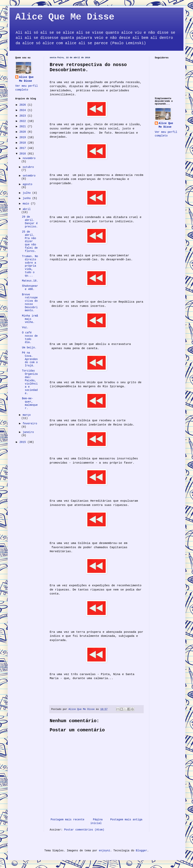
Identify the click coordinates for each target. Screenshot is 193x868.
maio (27, 204)
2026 (24, 105)
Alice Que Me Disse (65, 17)
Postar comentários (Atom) (84, 830)
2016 (24, 154)
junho (27, 198)
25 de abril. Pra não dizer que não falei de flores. (30, 241)
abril (27, 209)
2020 (24, 132)
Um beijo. (29, 348)
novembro (29, 158)
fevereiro (30, 424)
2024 (24, 110)
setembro (29, 176)
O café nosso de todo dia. (30, 337)
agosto (27, 184)
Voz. (25, 327)
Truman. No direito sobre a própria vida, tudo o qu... (30, 266)
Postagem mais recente (67, 820)
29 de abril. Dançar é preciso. (30, 222)
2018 (24, 143)
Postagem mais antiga (126, 820)
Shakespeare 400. (30, 288)
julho (27, 193)
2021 (24, 127)
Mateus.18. (30, 281)
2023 (24, 116)
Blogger (142, 851)
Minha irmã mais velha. (30, 319)
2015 (24, 442)
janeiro (28, 432)
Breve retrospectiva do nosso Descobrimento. (30, 303)
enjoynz (105, 851)
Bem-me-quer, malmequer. (30, 403)
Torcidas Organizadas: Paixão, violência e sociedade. (30, 382)
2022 (24, 121)
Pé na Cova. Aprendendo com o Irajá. (30, 359)
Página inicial (96, 821)
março (27, 415)
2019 (24, 137)
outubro (28, 167)
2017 (24, 148)
